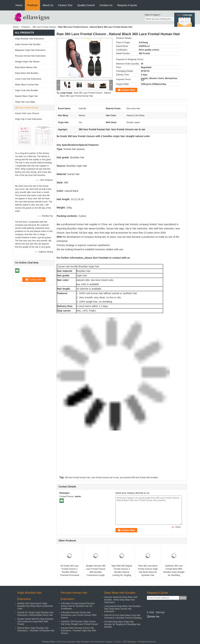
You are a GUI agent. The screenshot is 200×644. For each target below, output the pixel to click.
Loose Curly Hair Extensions (28, 79)
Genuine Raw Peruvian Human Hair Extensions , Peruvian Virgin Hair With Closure (79, 631)
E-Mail (150, 612)
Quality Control (86, 5)
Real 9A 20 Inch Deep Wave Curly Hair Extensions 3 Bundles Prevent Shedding (123, 617)
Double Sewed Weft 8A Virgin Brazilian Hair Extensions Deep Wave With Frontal (35, 622)
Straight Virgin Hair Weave (27, 62)
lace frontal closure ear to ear (105, 478)
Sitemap (160, 612)
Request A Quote (127, 5)
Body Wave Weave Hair (26, 67)
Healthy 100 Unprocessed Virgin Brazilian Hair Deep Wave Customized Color (35, 606)
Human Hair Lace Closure (27, 113)
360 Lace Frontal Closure (44, 27)
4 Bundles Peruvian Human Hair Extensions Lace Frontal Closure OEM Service (79, 615)
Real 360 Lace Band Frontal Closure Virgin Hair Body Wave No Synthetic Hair (148, 571)
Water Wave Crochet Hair (27, 85)
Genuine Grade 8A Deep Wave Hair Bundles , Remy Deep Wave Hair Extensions (121, 600)
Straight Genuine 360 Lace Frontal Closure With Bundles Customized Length (96, 571)
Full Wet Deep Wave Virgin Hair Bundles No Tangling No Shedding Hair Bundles (122, 624)
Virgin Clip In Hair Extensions (28, 119)
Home (19, 5)
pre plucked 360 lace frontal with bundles (139, 478)
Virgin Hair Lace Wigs (25, 102)
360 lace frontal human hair (77, 478)
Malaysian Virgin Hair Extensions (30, 50)
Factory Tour (65, 5)
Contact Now (128, 90)
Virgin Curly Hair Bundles (27, 90)
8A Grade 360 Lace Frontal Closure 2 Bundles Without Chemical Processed (70, 571)
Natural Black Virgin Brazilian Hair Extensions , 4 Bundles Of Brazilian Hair (36, 629)
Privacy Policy (48, 642)
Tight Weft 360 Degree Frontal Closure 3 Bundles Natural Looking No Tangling (122, 571)
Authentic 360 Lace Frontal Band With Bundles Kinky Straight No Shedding (174, 571)
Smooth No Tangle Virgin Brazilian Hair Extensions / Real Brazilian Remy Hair (35, 614)
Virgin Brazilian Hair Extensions (29, 39)
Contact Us (106, 5)
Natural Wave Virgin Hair (26, 96)
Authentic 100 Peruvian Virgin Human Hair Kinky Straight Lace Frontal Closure (79, 623)
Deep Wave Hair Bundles (27, 73)
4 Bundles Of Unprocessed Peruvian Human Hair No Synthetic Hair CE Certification (78, 606)
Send (183, 598)
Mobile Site (153, 617)
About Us (48, 5)
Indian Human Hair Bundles (28, 44)
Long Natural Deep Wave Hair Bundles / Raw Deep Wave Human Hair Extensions (123, 609)
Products (32, 5)
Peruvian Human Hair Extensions (30, 56)
